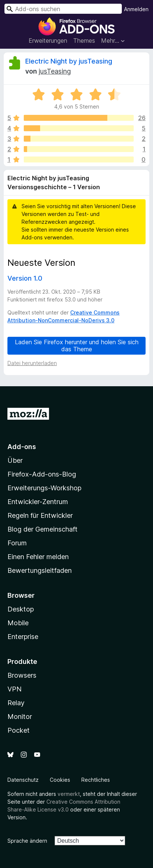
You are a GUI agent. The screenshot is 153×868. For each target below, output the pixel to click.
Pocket (19, 730)
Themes (84, 41)
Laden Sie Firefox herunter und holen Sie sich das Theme (77, 346)
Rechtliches (96, 780)
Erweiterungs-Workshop (44, 488)
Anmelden (136, 9)
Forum (17, 543)
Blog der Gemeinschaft (43, 529)
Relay (16, 703)
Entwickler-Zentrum (38, 502)
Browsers (22, 675)
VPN (14, 689)
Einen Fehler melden (38, 557)
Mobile (18, 623)
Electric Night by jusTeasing (69, 61)
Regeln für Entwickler (40, 515)
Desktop (21, 609)
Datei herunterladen (32, 363)
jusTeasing (55, 71)
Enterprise (23, 637)
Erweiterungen (48, 41)
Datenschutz (23, 780)
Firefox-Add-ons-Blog (42, 474)
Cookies (60, 780)
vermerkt (69, 794)
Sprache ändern (27, 841)
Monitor (20, 717)
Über (15, 460)
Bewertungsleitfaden (40, 570)
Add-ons (22, 447)
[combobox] (63, 9)
